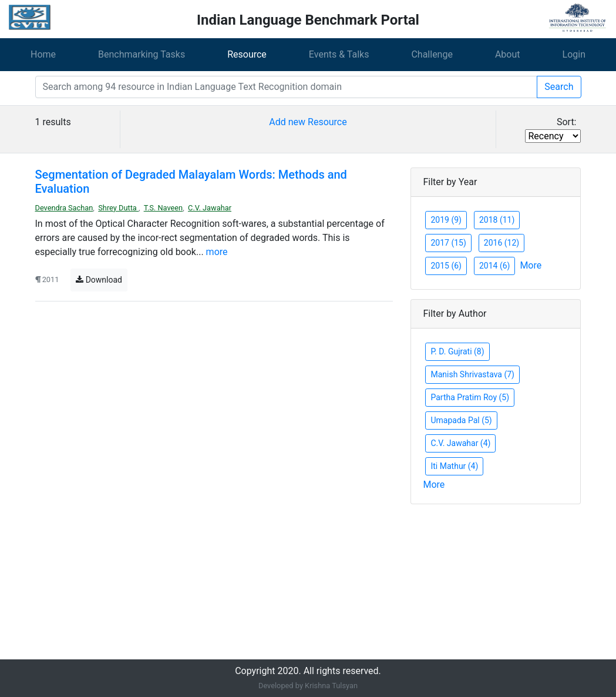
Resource (247, 54)
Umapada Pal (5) (461, 420)
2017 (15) (448, 243)
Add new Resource (308, 122)
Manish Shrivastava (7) (472, 374)
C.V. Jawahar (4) (460, 443)
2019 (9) (446, 220)
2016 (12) (501, 243)
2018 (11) (497, 220)
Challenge (432, 54)
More (531, 265)
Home (43, 54)
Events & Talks (339, 54)
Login (574, 54)
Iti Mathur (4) (454, 466)
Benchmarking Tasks (142, 54)
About (508, 54)
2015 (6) (446, 266)
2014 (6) (494, 266)
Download (99, 280)
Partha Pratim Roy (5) (470, 397)
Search (559, 87)
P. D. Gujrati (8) (457, 351)
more (217, 252)
